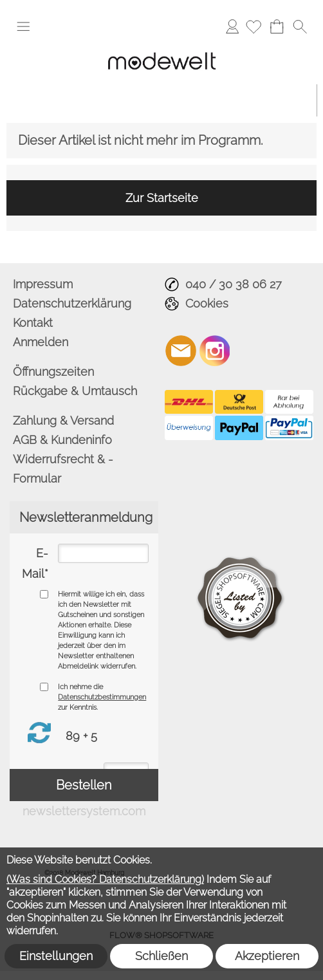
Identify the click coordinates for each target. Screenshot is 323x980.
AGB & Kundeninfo (62, 440)
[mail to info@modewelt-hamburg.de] (181, 351)
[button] (23, 26)
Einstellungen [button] (56, 956)
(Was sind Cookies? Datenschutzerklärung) (105, 879)
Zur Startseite (162, 198)
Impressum (43, 284)
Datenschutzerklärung (72, 303)
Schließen (161, 956)
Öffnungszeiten (53, 372)
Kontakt (33, 323)
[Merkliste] (254, 26)
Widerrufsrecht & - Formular (63, 469)
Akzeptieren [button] (267, 956)
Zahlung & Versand (63, 421)
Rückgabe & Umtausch (75, 391)
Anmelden (232, 26)
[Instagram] (215, 351)
